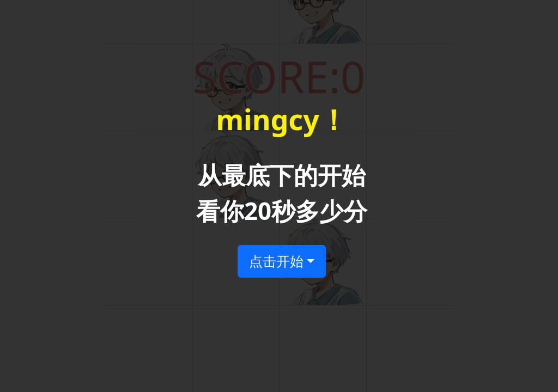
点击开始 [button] (276, 261)
